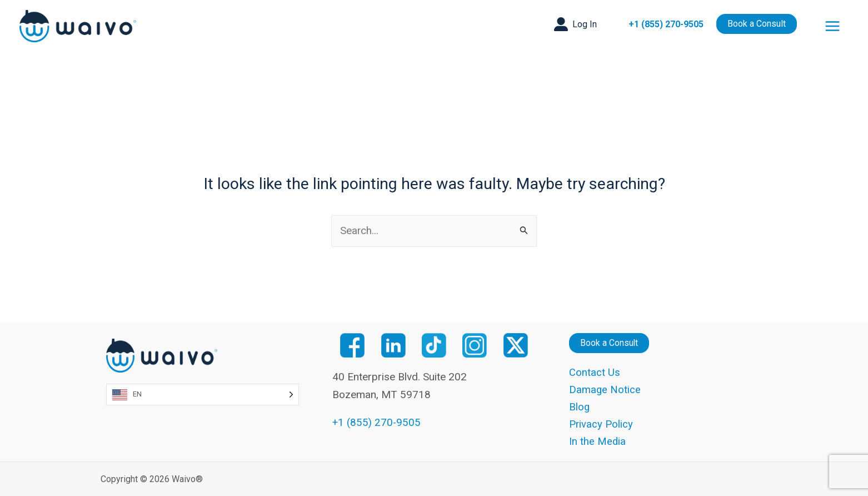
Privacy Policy (601, 424)
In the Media (598, 441)
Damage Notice (605, 389)
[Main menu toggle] (833, 26)
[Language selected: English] (203, 393)
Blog (580, 407)
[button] (575, 24)
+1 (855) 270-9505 (666, 24)
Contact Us (595, 372)
